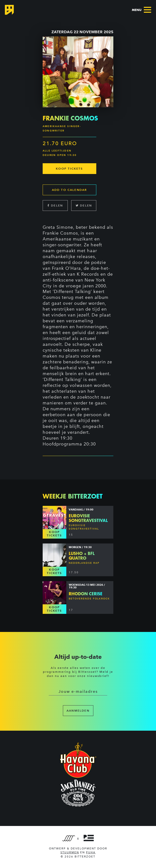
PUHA (91, 852)
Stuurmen (70, 852)
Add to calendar (70, 190)
